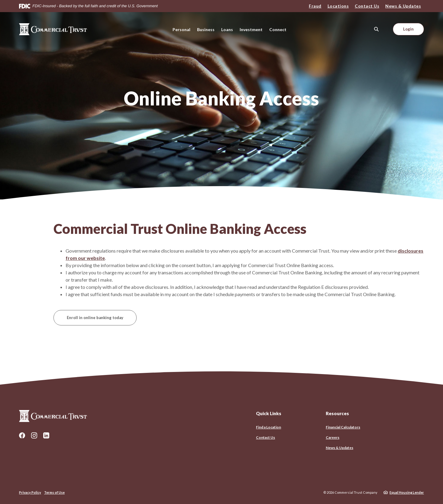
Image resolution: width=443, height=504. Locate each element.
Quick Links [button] (269, 413)
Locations (338, 6)
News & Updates (403, 6)
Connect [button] (278, 29)
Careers (333, 437)
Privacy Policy (30, 492)
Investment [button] (251, 29)
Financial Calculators (343, 427)
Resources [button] (337, 413)
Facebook (22, 435)
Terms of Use (54, 492)
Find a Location (268, 427)
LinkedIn (46, 435)
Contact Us (367, 6)
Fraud (315, 6)
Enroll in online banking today (95, 318)
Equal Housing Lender (407, 492)
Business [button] (206, 29)
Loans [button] (227, 29)
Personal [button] (181, 29)
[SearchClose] (377, 29)
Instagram (34, 435)
